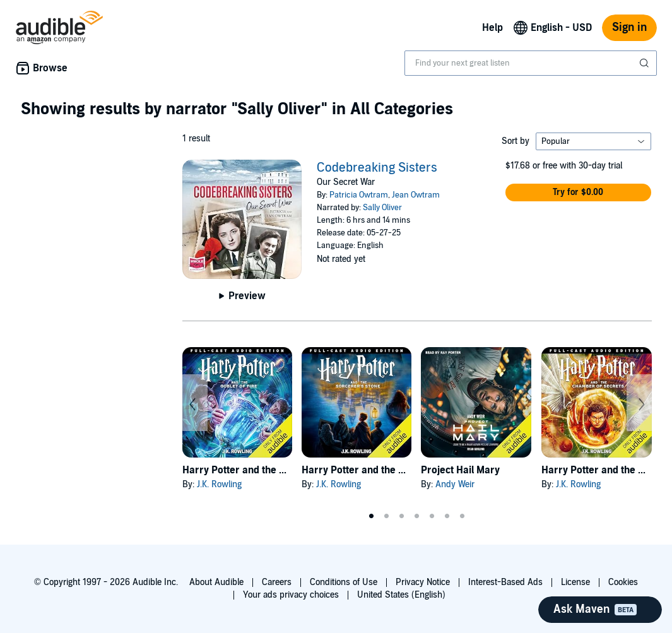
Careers (277, 582)
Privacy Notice (423, 582)
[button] (579, 192)
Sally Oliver (382, 208)
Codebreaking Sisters (377, 168)
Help (492, 28)
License (575, 582)
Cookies (623, 582)
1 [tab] (372, 516)
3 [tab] (402, 516)
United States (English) (401, 595)
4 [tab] (417, 516)
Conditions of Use (344, 582)
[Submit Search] (645, 63)
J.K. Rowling (219, 484)
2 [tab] (387, 516)
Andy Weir (455, 484)
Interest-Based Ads (505, 582)
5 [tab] (432, 516)
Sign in (629, 27)
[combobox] (531, 63)
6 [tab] (447, 516)
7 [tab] (463, 516)
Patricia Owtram (359, 195)
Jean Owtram (416, 195)
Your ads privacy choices (291, 595)
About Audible (216, 582)
